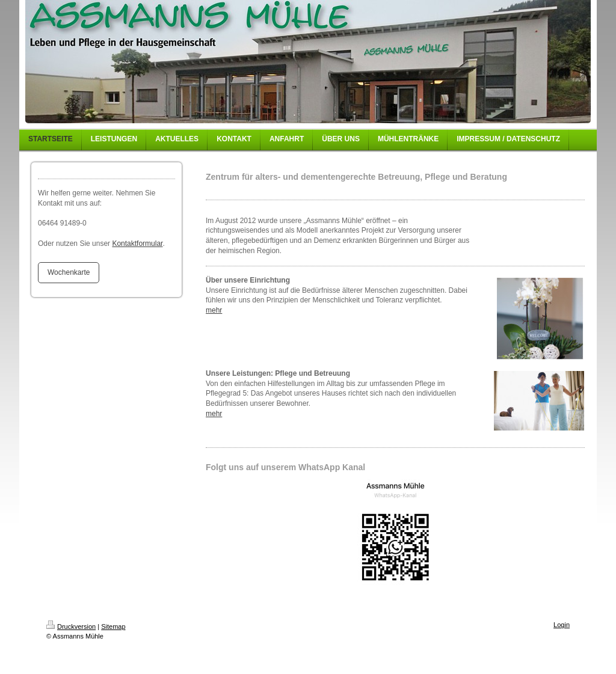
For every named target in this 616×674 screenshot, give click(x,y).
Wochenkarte (69, 272)
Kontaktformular (137, 244)
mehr (214, 310)
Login (562, 625)
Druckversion (71, 627)
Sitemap (113, 627)
